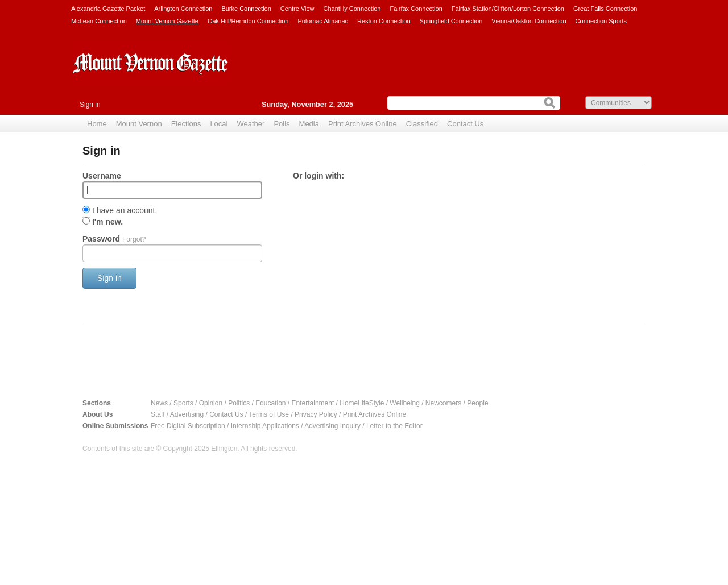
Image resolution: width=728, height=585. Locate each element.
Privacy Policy (316, 414)
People (477, 403)
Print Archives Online (363, 124)
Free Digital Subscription (188, 426)
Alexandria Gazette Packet (108, 9)
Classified (422, 124)
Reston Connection (384, 21)
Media (309, 124)
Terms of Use (269, 414)
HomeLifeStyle (362, 403)
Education (270, 403)
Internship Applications (265, 426)
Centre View (297, 9)
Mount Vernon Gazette (167, 21)
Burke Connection (246, 9)
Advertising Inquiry (332, 426)
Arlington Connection (183, 9)
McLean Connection (99, 21)
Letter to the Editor (394, 426)
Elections (186, 124)
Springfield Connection (451, 21)
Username (102, 176)
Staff (158, 414)
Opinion (211, 403)
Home (97, 124)
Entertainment (313, 403)
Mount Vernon (139, 124)
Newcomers (443, 403)
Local (219, 124)
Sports (183, 403)
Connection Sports (601, 21)
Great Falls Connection (605, 9)
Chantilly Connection (352, 9)
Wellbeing (404, 403)
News (159, 403)
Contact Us (465, 124)
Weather (251, 124)
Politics (239, 403)
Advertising (187, 414)
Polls (282, 124)
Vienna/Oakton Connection (529, 21)
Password (114, 239)
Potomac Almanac (323, 21)
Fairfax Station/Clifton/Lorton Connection (508, 9)
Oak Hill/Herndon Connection (248, 21)
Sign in (90, 105)
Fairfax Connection (416, 9)
